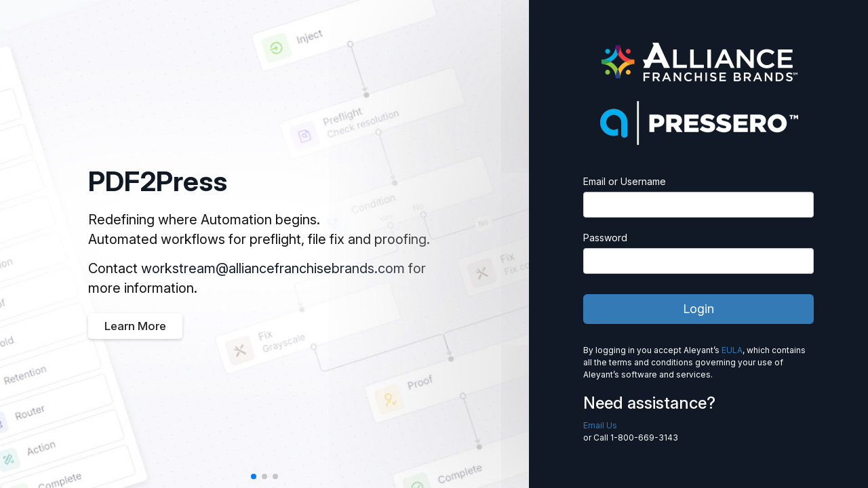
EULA (732, 350)
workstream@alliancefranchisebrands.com (273, 268)
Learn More (135, 326)
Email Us (600, 425)
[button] (254, 476)
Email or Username (625, 181)
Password (605, 238)
